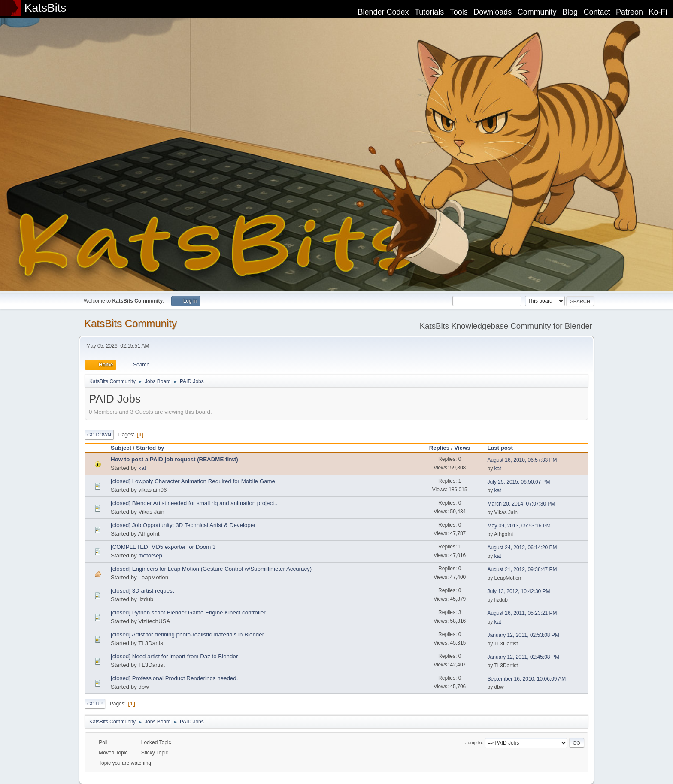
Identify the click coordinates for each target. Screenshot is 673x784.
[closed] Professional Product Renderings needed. (174, 678)
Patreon (629, 12)
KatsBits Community (130, 323)
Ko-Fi (658, 12)
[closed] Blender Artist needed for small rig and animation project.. (194, 503)
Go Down (99, 435)
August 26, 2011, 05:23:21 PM (522, 613)
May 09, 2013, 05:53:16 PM (519, 526)
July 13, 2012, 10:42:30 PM (519, 591)
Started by (150, 448)
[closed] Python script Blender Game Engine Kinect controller (188, 613)
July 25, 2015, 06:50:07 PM (519, 482)
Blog (570, 12)
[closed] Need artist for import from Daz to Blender (174, 656)
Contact (597, 12)
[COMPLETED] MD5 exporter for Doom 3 (163, 547)
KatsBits (45, 8)
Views (462, 448)
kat (142, 468)
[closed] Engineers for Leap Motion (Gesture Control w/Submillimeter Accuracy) (211, 569)
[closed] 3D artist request (142, 591)
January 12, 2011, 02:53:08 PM (523, 635)
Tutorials (429, 12)
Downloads (493, 12)
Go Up (95, 704)
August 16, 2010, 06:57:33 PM (522, 460)
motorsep (150, 555)
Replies (439, 448)
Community (537, 12)
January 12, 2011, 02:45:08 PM (523, 657)
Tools (459, 12)
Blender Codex (383, 12)
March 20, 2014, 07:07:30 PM (521, 504)
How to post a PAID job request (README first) (174, 459)
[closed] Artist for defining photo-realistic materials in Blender (187, 634)
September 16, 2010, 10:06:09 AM (527, 679)
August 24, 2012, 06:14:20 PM (522, 548)
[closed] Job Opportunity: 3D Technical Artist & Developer (183, 525)
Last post (504, 448)
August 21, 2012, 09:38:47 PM (522, 569)
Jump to (473, 742)
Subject (121, 448)
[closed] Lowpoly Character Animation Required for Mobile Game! (194, 481)
